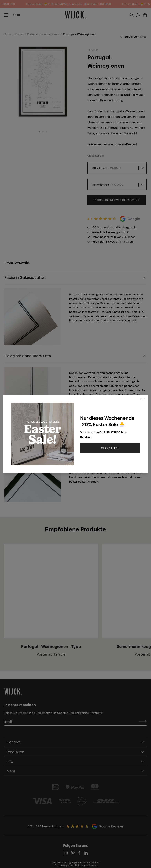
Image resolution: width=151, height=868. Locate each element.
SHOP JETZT (110, 448)
